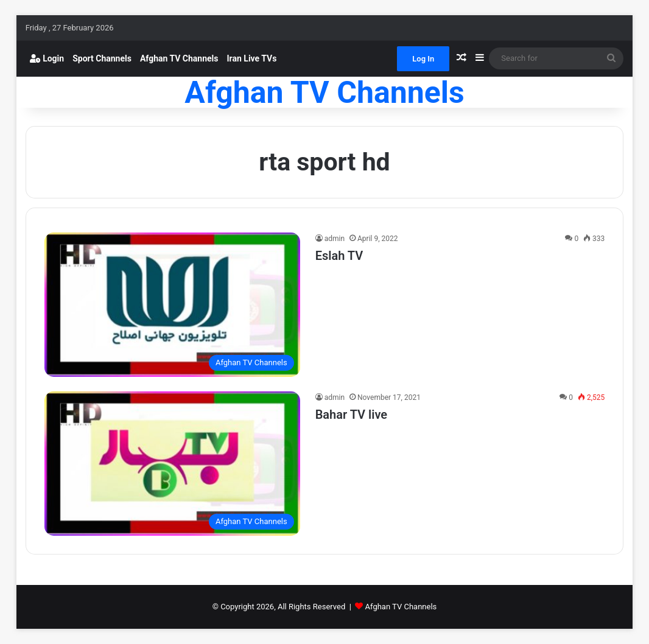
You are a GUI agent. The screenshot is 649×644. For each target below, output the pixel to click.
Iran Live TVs (252, 58)
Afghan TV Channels (179, 58)
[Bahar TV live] (172, 464)
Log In (423, 59)
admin (335, 239)
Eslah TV (339, 256)
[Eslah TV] (172, 305)
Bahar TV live (351, 415)
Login (47, 58)
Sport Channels (102, 58)
